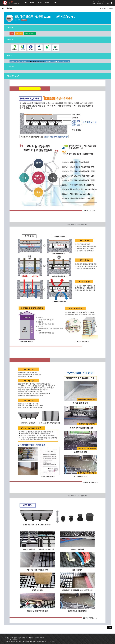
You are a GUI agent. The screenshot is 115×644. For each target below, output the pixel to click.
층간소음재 (19, 34)
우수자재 (24, 20)
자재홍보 (47, 3)
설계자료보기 (14, 61)
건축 (12, 34)
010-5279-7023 (13, 640)
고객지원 (55, 3)
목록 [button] (110, 627)
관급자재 (17, 20)
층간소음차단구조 (30, 34)
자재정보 (32, 3)
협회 (26, 3)
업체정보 (40, 3)
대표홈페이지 (23, 61)
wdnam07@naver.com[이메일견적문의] (58, 61)
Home (103, 9)
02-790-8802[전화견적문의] (36, 61)
